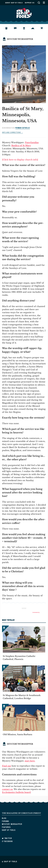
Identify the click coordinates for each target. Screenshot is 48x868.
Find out (7, 766)
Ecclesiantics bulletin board (16, 792)
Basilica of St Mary (21, 145)
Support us (30, 3)
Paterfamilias (32, 142)
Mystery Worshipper (26, 28)
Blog (8, 28)
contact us (7, 789)
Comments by (39, 612)
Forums (17, 28)
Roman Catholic (23, 128)
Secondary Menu (44, 3)
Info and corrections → (12, 132)
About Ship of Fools (14, 3)
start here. (30, 761)
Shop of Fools (44, 28)
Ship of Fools (24, 13)
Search (39, 3)
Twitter (7, 838)
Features (35, 28)
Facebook (7, 841)
